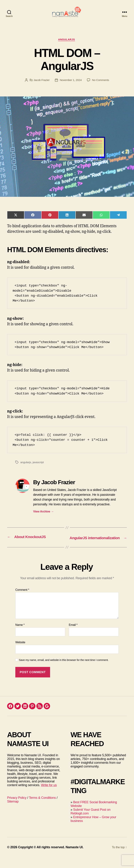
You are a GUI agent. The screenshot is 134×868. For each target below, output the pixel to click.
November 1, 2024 (71, 86)
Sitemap (13, 812)
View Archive (43, 518)
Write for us (49, 796)
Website (20, 653)
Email (73, 636)
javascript (39, 468)
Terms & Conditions (42, 808)
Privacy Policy (17, 808)
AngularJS (67, 45)
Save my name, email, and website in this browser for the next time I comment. (64, 671)
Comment (22, 600)
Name (20, 636)
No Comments (101, 86)
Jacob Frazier (41, 86)
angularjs (26, 468)
